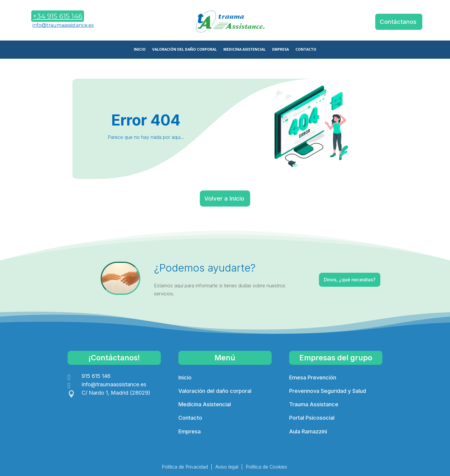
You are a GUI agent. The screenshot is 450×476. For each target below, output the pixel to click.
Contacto (190, 418)
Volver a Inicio (224, 199)
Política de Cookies (266, 467)
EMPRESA (281, 50)
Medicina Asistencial (205, 404)
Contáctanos (398, 22)
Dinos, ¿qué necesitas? (334, 281)
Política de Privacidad (185, 467)
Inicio (185, 377)
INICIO (140, 50)
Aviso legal (227, 467)
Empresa (190, 431)
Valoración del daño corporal (215, 391)
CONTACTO (306, 50)
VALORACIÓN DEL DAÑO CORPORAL (184, 50)
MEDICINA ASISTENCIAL (245, 50)
